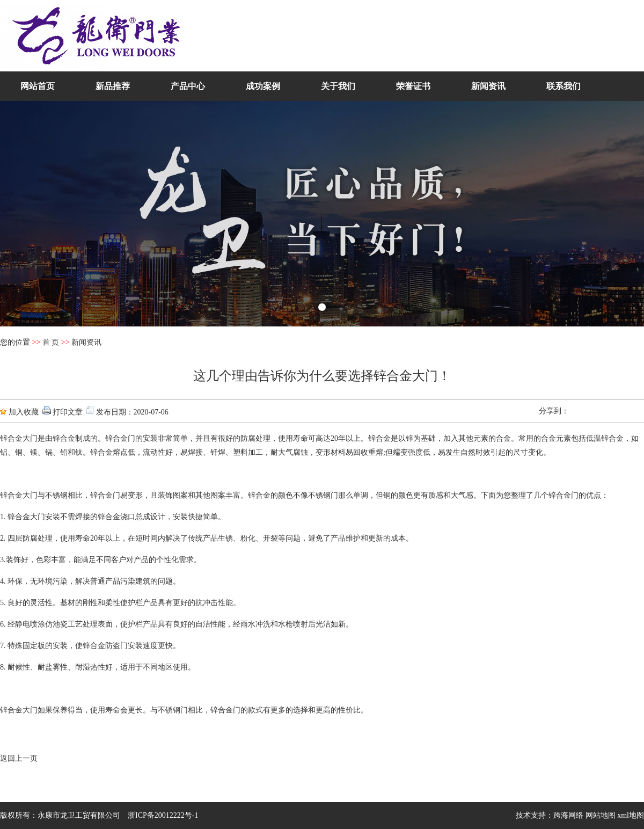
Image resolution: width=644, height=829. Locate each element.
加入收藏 (24, 412)
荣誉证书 (413, 86)
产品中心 (188, 86)
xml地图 (631, 815)
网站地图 (601, 815)
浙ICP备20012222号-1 (163, 815)
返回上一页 (19, 758)
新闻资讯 (488, 86)
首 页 (51, 342)
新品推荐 (113, 86)
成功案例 (263, 86)
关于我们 (338, 86)
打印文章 (68, 412)
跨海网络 (568, 815)
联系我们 (563, 86)
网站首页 (38, 86)
